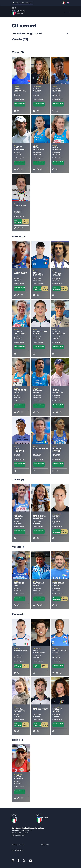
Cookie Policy (18, 850)
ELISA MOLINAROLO (40, 148)
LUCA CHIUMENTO (39, 652)
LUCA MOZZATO (19, 450)
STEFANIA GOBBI (57, 710)
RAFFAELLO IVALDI (39, 584)
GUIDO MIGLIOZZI (58, 391)
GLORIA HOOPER (56, 90)
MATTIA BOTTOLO (38, 274)
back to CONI (22, 3)
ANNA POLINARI (57, 148)
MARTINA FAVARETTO (20, 710)
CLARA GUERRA (37, 90)
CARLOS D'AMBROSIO (59, 333)
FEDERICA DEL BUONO (21, 391)
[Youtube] (31, 861)
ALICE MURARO (40, 449)
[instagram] (18, 111)
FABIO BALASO (21, 650)
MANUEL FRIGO (40, 709)
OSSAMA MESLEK (37, 391)
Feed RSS (45, 845)
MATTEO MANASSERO (20, 148)
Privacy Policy (18, 845)
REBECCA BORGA (18, 517)
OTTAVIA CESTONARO (20, 333)
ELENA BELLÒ (20, 273)
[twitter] (15, 170)
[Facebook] (15, 111)
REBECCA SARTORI (57, 450)
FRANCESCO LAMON (58, 584)
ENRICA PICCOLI (56, 517)
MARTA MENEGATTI (20, 777)
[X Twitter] (24, 860)
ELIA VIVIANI (20, 206)
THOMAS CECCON (57, 274)
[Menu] (66, 12)
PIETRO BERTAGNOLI (20, 90)
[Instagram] (13, 861)
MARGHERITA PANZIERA (39, 517)
